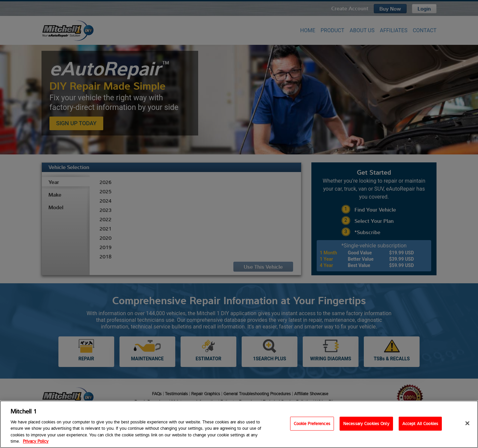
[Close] (467, 423)
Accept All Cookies (420, 423)
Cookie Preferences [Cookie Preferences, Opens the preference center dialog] (312, 423)
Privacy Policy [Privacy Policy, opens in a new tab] (36, 441)
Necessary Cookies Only (366, 423)
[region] (239, 424)
